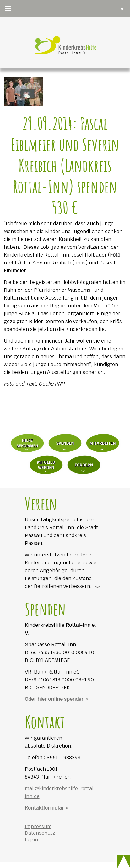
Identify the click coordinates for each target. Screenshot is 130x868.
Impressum (38, 826)
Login (31, 840)
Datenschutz (40, 833)
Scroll (124, 862)
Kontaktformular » (46, 808)
